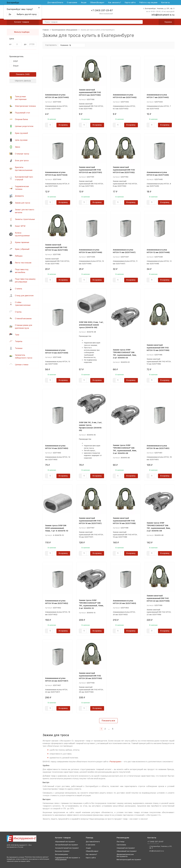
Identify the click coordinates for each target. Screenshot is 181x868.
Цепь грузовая (21, 140)
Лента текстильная (23, 263)
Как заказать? (115, 3)
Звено (18, 147)
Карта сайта (130, 3)
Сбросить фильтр (23, 81)
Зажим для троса (22, 203)
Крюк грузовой (21, 133)
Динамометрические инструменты (125, 855)
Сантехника (121, 845)
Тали (17, 335)
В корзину (63, 125)
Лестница (120, 842)
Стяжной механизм (23, 319)
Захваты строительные (25, 219)
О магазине (72, 3)
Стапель (19, 289)
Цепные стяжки (22, 365)
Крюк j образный (22, 249)
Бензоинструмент (62, 851)
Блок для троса (22, 161)
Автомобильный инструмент (67, 845)
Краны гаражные (22, 242)
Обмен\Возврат (97, 3)
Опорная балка (21, 119)
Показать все (108, 721)
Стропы (18, 312)
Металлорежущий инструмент (129, 860)
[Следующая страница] (116, 729)
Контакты (165, 3)
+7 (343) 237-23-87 (102, 10)
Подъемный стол (22, 113)
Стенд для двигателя (24, 296)
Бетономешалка (61, 854)
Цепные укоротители (24, 126)
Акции (84, 3)
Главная (46, 30)
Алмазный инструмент (126, 848)
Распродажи (115, 762)
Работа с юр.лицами (148, 3)
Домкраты (19, 196)
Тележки (19, 348)
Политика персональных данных (37, 857)
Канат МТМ (20, 226)
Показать (20, 74)
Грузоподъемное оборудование (65, 30)
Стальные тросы (22, 154)
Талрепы (19, 341)
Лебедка (19, 256)
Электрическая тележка (25, 106)
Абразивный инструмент (65, 842)
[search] (140, 22)
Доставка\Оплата (55, 3)
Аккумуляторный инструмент (67, 848)
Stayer (16, 66)
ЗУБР (15, 61)
